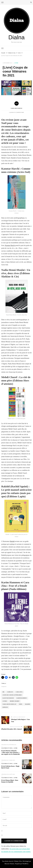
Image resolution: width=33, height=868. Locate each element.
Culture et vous (7, 748)
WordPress (25, 864)
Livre (16, 63)
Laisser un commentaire (16, 112)
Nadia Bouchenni (16, 105)
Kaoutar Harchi (10, 245)
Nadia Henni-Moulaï (9, 704)
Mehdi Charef (15, 701)
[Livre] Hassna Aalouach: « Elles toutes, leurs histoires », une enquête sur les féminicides (11, 752)
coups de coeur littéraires (12, 695)
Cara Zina (19, 692)
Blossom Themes (9, 864)
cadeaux (10, 692)
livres (5, 701)
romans (5, 707)
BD (3, 692)
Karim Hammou (22, 698)
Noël (21, 704)
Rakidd (12, 541)
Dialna (16, 37)
